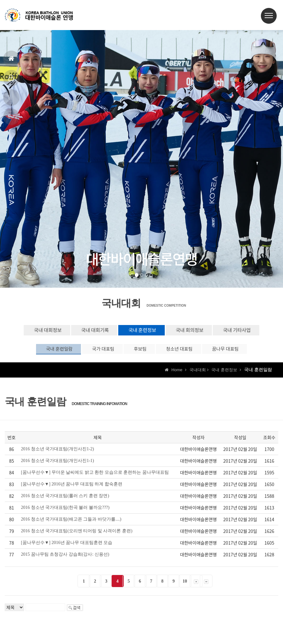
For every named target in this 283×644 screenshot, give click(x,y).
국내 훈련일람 (44, 352)
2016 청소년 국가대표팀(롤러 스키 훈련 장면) (65, 500)
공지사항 (10, 100)
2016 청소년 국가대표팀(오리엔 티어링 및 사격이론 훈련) (77, 535)
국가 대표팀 (95, 352)
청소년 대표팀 (186, 352)
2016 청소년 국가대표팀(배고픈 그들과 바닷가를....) (71, 524)
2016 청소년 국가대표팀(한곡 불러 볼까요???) (65, 512)
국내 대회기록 (86, 331)
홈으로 (11, 61)
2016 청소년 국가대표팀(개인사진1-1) (57, 465)
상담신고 (10, 119)
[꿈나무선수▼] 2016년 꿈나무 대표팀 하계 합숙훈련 (72, 488)
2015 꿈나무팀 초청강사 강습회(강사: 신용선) (65, 559)
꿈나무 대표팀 (239, 352)
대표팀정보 (11, 81)
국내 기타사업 (252, 331)
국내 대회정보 (31, 331)
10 (185, 586)
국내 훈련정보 (142, 331)
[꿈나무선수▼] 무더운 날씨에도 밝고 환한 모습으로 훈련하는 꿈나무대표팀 (95, 477)
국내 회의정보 (197, 331)
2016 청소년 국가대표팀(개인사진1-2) (57, 453)
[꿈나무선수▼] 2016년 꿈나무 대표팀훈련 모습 (67, 547)
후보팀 (139, 352)
